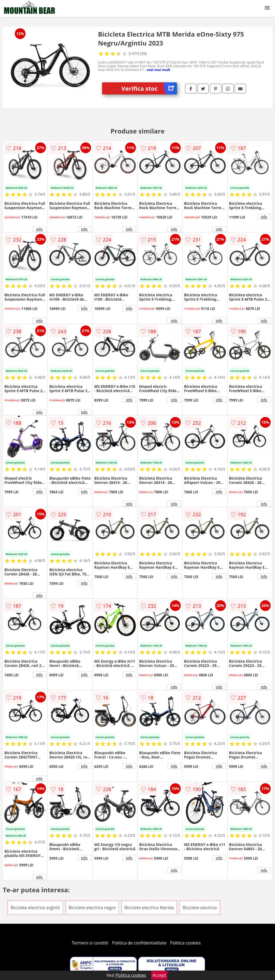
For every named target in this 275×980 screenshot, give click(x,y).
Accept (159, 975)
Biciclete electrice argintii (35, 908)
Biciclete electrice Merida (149, 908)
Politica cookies (186, 943)
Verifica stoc (149, 88)
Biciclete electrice (200, 908)
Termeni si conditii (90, 943)
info (39, 229)
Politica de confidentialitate (139, 943)
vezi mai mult (158, 70)
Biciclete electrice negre (92, 908)
